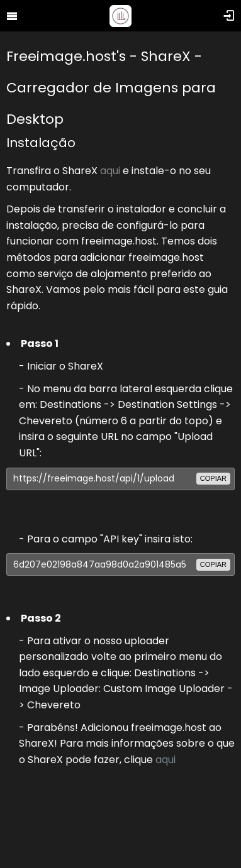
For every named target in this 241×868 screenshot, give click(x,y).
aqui (110, 171)
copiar (213, 478)
